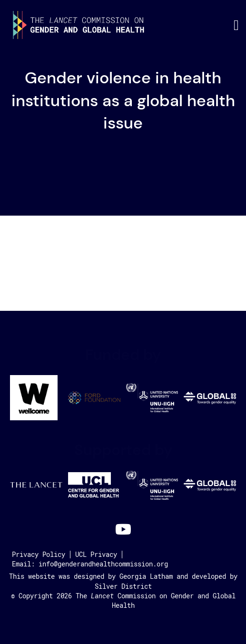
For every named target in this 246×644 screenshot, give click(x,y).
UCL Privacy (96, 555)
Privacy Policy (39, 555)
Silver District (123, 586)
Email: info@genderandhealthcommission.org (90, 564)
